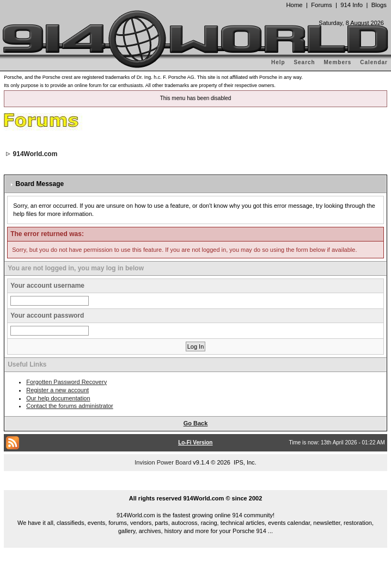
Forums (321, 5)
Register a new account (57, 390)
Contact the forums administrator (70, 406)
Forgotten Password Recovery (66, 382)
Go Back (196, 423)
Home (294, 5)
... (195, 486)
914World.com (35, 154)
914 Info (352, 5)
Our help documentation (58, 398)
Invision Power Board (163, 462)
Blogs (379, 5)
